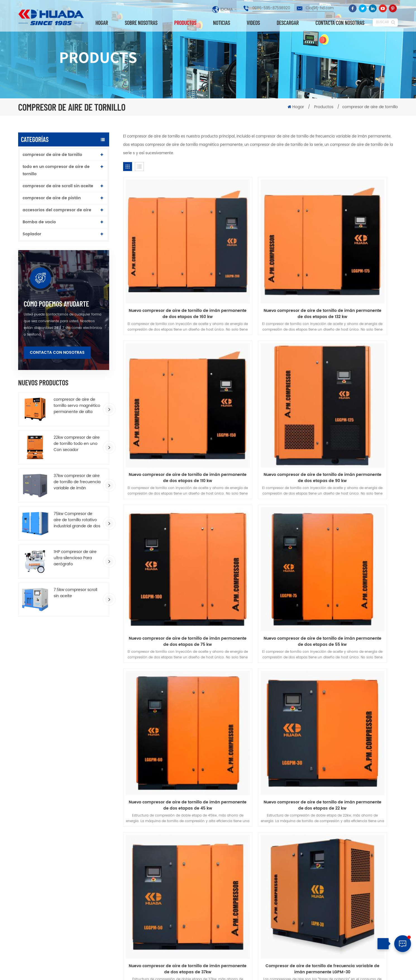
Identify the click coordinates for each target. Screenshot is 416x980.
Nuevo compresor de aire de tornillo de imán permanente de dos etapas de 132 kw (261, 273)
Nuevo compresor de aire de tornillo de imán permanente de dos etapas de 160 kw (167, 273)
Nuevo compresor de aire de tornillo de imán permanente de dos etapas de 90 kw (167, 395)
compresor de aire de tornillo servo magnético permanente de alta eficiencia (77, 406)
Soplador (32, 234)
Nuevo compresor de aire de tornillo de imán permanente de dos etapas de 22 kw (260, 518)
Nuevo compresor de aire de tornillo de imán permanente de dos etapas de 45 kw (167, 518)
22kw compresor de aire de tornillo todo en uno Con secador (77, 444)
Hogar (102, 23)
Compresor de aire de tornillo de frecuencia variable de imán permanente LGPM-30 (167, 640)
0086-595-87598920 (271, 8)
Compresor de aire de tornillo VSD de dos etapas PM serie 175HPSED (260, 640)
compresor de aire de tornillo (52, 155)
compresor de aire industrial (164, 902)
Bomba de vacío (39, 222)
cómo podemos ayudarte (56, 304)
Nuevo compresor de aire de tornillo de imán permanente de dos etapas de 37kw (354, 518)
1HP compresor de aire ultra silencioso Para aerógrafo (75, 558)
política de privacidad (208, 721)
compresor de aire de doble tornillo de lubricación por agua (255, 939)
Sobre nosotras (141, 23)
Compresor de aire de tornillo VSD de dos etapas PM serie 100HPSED (354, 640)
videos (253, 23)
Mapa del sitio (375, 970)
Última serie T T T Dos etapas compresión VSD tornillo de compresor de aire (247, 858)
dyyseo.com (236, 971)
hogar (46, 711)
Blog (321, 711)
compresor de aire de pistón (52, 198)
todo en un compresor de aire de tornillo (56, 170)
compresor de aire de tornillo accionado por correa (165, 925)
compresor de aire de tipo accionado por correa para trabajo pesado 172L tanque (257, 920)
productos (91, 711)
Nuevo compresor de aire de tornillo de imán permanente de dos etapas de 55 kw (354, 395)
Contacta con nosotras (340, 23)
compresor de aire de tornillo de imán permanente (168, 864)
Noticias (222, 23)
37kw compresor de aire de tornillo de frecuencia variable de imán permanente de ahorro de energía (77, 482)
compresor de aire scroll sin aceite (58, 186)
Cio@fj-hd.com (320, 8)
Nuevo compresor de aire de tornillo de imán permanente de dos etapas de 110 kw (354, 273)
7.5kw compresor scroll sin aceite (75, 593)
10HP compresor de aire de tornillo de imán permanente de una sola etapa (257, 877)
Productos (185, 23)
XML (394, 970)
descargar (288, 23)
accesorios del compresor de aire (57, 210)
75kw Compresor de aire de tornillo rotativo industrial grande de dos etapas (77, 520)
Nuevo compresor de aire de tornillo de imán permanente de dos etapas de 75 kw (261, 395)
